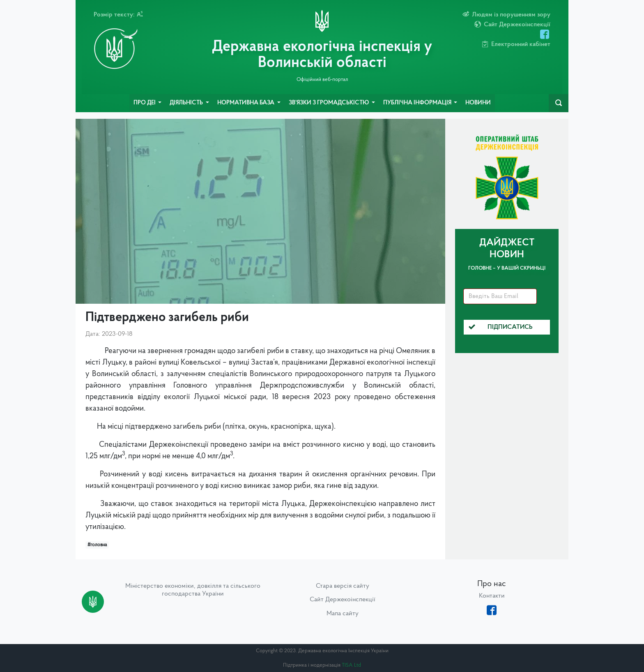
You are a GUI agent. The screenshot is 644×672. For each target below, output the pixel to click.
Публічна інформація (418, 103)
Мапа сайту (343, 614)
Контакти (492, 596)
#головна (97, 545)
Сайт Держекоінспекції (343, 600)
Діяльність (187, 103)
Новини (478, 103)
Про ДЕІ (145, 103)
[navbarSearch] (559, 103)
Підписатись (501, 327)
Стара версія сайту (343, 586)
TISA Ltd (351, 665)
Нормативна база (246, 103)
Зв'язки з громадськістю (329, 103)
